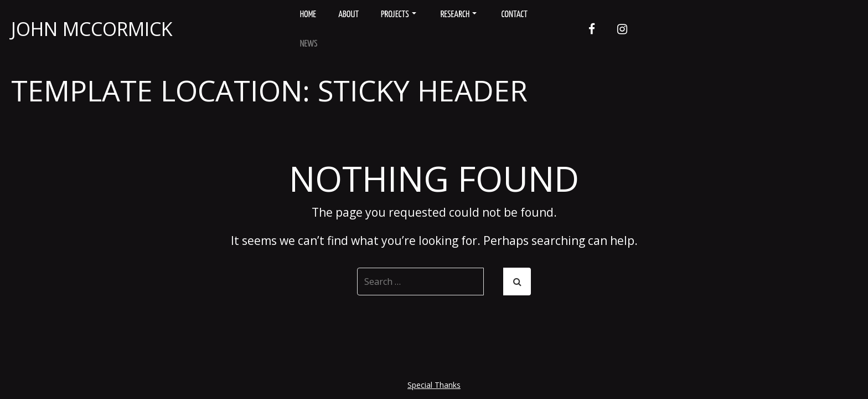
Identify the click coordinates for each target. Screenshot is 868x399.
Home (308, 15)
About (348, 15)
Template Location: (269, 90)
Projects (399, 15)
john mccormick (92, 29)
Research (459, 15)
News (309, 44)
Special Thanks (434, 385)
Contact (514, 15)
